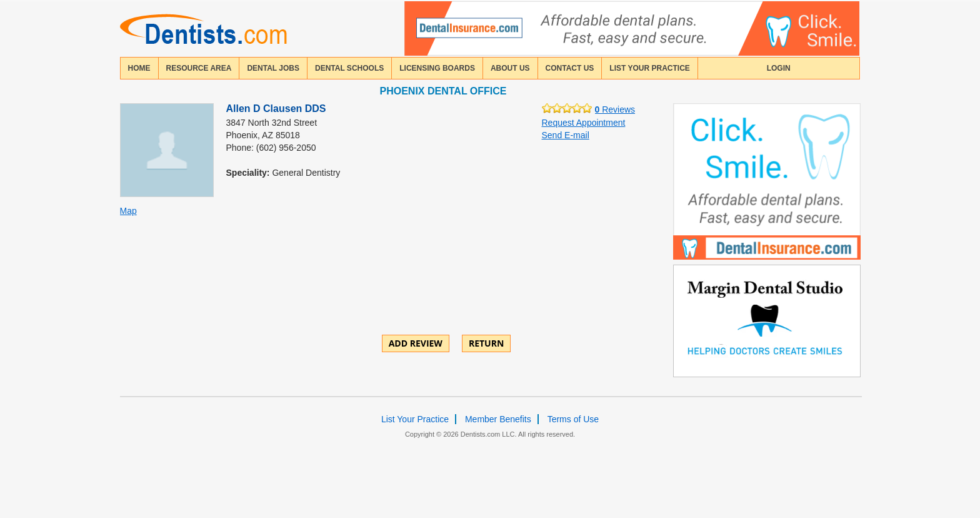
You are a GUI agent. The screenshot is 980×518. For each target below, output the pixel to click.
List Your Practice (649, 68)
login (779, 68)
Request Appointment (584, 123)
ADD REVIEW (416, 343)
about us (510, 68)
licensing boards (437, 68)
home (139, 68)
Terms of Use (573, 419)
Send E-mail (566, 135)
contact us (570, 68)
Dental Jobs (273, 68)
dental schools (349, 68)
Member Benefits (498, 419)
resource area (199, 68)
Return (486, 343)
